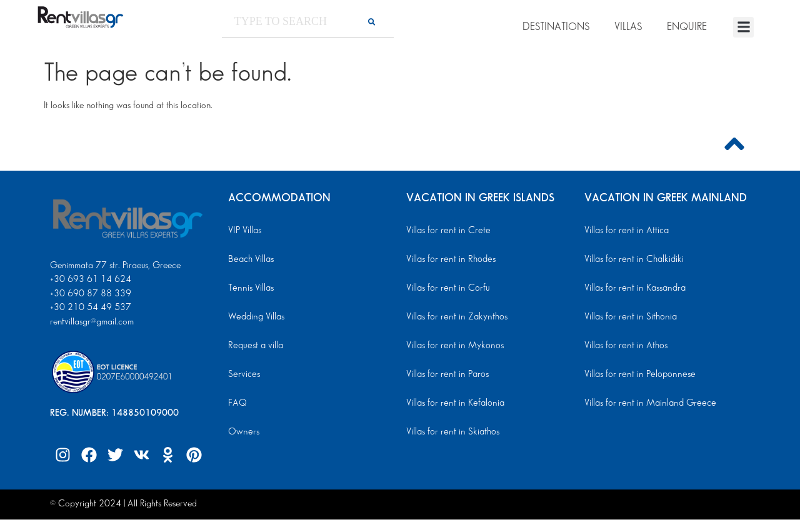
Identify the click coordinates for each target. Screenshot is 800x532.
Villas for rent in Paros (447, 374)
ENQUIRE (687, 27)
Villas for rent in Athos (625, 346)
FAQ (237, 403)
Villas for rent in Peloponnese (637, 374)
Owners (242, 432)
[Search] (372, 22)
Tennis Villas (250, 288)
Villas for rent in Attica (626, 231)
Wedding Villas (256, 317)
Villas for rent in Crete (447, 231)
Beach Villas (250, 259)
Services (243, 374)
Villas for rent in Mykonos (453, 346)
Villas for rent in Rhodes (449, 259)
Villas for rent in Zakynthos (455, 317)
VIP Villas (244, 231)
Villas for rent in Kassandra (634, 288)
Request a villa (254, 346)
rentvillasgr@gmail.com (93, 322)
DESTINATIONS (556, 27)
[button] (743, 27)
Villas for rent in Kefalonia (454, 403)
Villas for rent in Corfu (447, 288)
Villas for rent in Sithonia (629, 317)
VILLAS (628, 27)
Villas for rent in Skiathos (451, 432)
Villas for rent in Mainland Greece (648, 403)
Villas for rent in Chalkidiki (632, 259)
